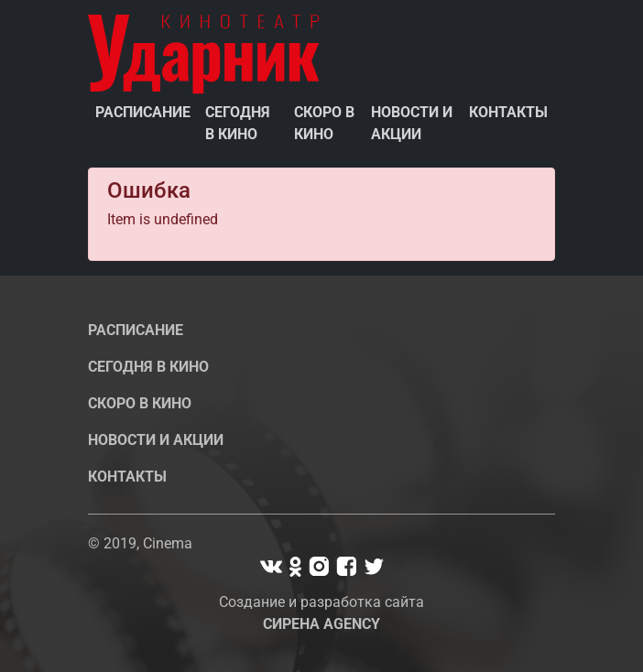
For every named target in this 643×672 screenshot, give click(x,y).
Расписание (143, 112)
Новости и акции (412, 123)
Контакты (508, 112)
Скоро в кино (324, 123)
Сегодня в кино (238, 123)
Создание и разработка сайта (321, 613)
